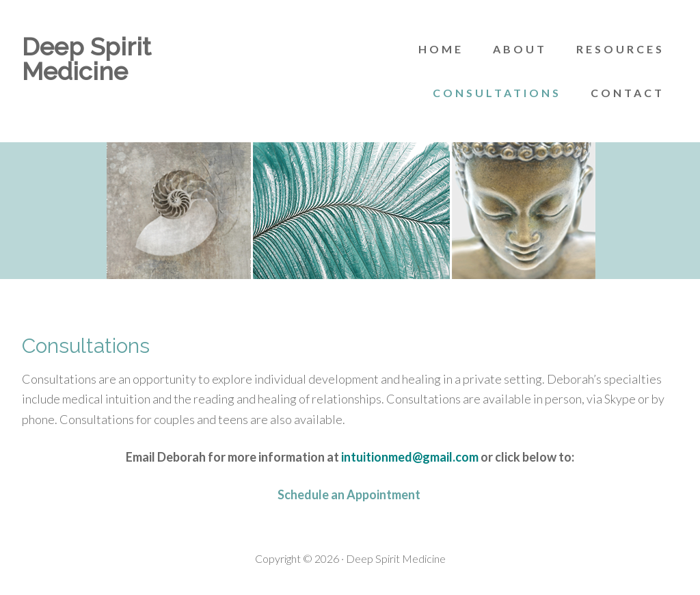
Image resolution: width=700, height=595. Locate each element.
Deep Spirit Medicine (86, 59)
